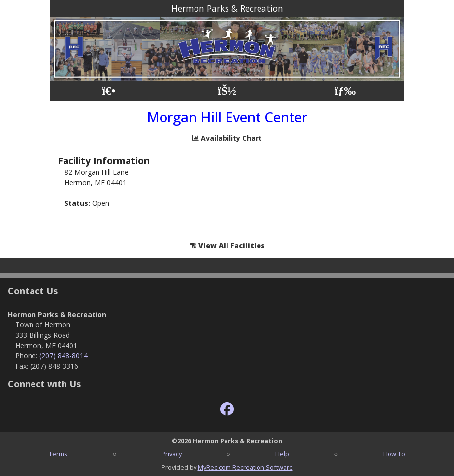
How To (394, 454)
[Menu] (345, 91)
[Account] (227, 91)
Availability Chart (227, 138)
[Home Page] (109, 91)
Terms (58, 454)
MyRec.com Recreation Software (245, 467)
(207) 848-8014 (64, 356)
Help (282, 454)
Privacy (172, 454)
